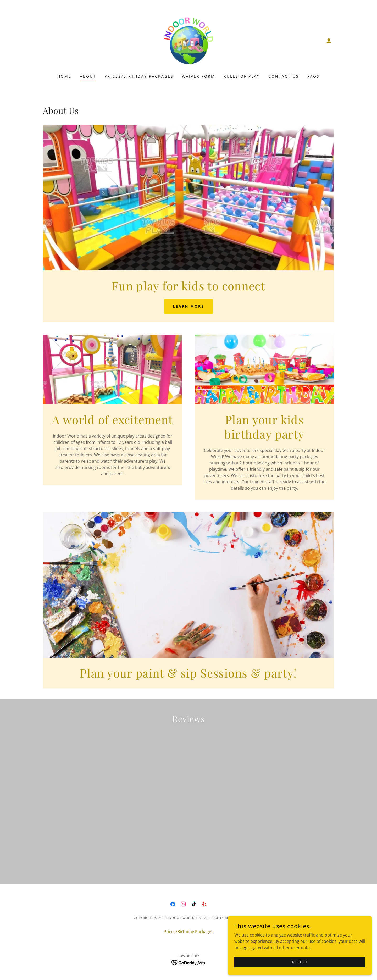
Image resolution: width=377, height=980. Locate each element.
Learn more (189, 306)
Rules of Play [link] (242, 76)
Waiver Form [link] (199, 76)
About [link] (88, 76)
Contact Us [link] (284, 76)
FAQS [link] (314, 76)
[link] (188, 40)
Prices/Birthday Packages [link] (139, 76)
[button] (329, 41)
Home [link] (64, 76)
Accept (318, 961)
